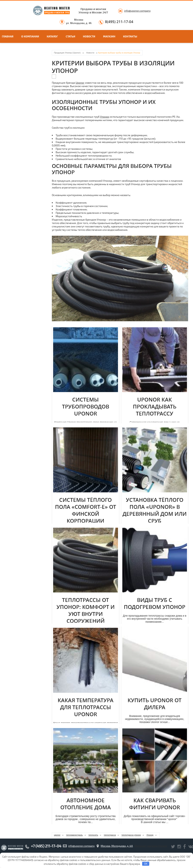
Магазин (109, 36)
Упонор (105, 117)
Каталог (52, 36)
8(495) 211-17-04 (119, 22)
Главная (8, 36)
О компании (30, 36)
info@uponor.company (137, 11)
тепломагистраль (74, 835)
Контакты (130, 36)
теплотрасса (110, 835)
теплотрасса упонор (131, 835)
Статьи (70, 36)
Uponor (80, 83)
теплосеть (93, 835)
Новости (89, 36)
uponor (57, 835)
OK (146, 864)
